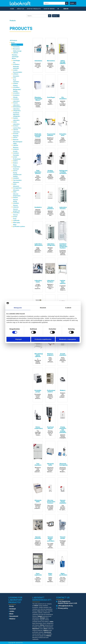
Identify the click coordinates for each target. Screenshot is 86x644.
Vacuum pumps (15, 216)
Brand (13, 42)
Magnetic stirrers (16, 137)
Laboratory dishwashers (17, 106)
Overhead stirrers (16, 170)
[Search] (67, 3)
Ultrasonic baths (16, 183)
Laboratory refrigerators (17, 110)
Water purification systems (18, 226)
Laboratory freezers (16, 102)
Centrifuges (17, 60)
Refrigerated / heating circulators (17, 91)
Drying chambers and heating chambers (17, 175)
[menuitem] (12, 9)
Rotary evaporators (17, 166)
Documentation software (18, 73)
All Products (13, 40)
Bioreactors (16, 49)
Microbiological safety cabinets (18, 143)
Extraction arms (16, 77)
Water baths (17, 223)
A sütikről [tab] (68, 308)
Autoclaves (16, 47)
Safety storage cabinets (17, 52)
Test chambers (17, 180)
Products (13, 21)
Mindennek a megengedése (68, 339)
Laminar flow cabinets (17, 129)
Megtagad (18, 339)
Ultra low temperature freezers (17, 196)
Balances (16, 140)
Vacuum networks (16, 206)
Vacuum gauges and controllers (16, 211)
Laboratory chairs (16, 121)
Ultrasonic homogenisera (17, 187)
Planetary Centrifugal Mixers (15, 57)
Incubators (16, 95)
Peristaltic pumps (16, 156)
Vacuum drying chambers (16, 201)
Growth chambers (16, 152)
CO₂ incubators (16, 63)
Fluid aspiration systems (16, 82)
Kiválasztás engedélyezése (43, 339)
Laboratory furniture (16, 125)
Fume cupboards (16, 220)
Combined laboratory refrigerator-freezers (17, 115)
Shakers (15, 163)
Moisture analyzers (16, 148)
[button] (58, 9)
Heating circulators (16, 86)
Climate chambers (16, 98)
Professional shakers (17, 160)
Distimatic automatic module (16, 68)
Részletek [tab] (43, 308)
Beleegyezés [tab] (18, 308)
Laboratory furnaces (16, 133)
